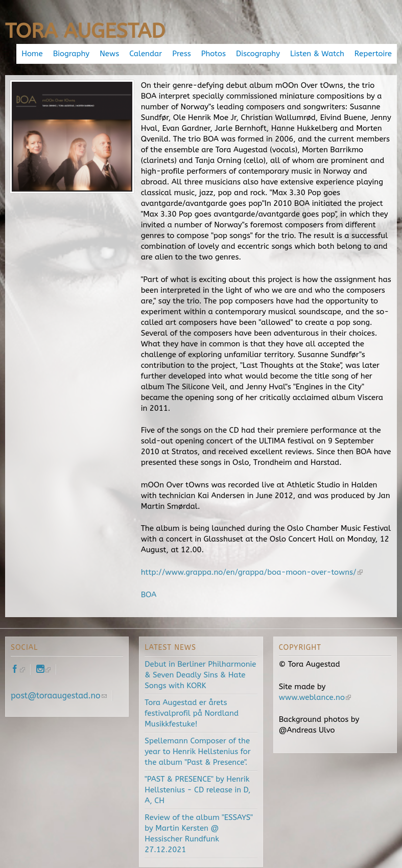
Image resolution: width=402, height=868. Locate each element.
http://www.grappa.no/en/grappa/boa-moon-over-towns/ (252, 572)
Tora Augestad (85, 31)
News (109, 54)
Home (32, 54)
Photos (214, 54)
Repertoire (373, 54)
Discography (258, 54)
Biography (71, 54)
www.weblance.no (315, 697)
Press (181, 54)
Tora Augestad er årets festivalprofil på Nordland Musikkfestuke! (192, 713)
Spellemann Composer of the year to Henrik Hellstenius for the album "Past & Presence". (197, 752)
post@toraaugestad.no (59, 696)
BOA (149, 595)
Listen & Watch (317, 54)
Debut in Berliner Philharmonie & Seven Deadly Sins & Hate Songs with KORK (200, 675)
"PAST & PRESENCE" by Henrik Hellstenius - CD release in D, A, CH (197, 790)
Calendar (146, 54)
